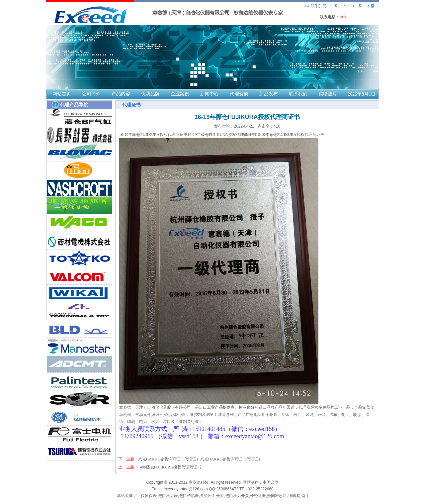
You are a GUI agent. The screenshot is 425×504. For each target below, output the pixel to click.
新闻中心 (210, 94)
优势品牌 (150, 94)
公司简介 (91, 94)
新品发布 (269, 94)
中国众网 (271, 482)
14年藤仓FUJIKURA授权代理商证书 (170, 467)
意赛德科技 (199, 482)
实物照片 (328, 94)
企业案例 (180, 94)
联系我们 (298, 94)
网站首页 (62, 94)
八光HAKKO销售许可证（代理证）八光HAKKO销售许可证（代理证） (200, 459)
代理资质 (239, 94)
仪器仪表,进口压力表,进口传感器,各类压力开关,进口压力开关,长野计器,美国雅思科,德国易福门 (224, 496)
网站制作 (251, 482)
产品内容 (121, 94)
